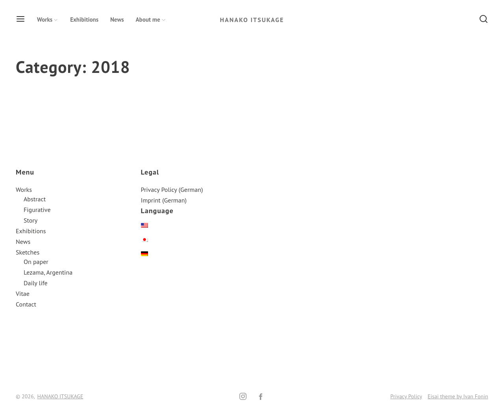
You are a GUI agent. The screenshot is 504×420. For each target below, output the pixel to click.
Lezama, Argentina (48, 272)
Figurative (37, 210)
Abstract (35, 199)
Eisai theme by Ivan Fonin (458, 396)
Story (31, 220)
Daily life (36, 283)
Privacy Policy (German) (172, 190)
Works (48, 20)
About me (151, 20)
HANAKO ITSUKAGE (252, 20)
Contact (26, 304)
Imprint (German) (164, 200)
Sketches (28, 252)
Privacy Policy (406, 396)
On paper (36, 262)
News (117, 20)
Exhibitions (84, 20)
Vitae (23, 294)
